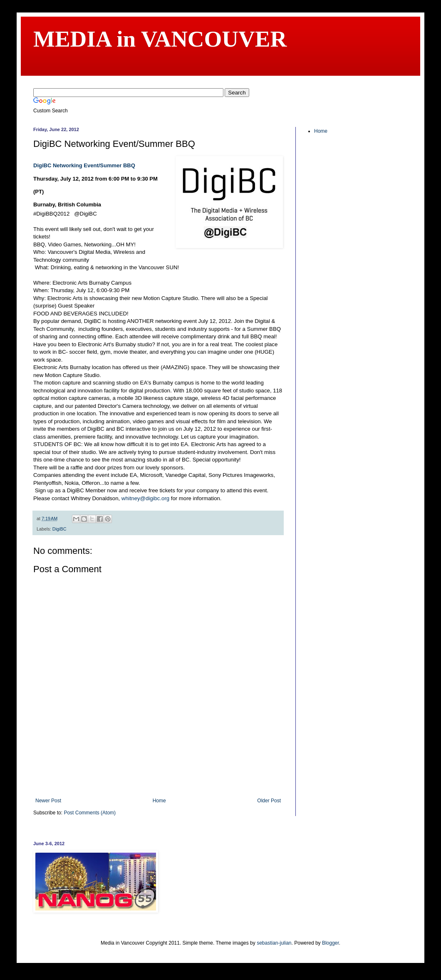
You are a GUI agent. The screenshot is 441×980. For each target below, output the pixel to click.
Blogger (331, 943)
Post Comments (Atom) (90, 813)
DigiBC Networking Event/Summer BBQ (84, 165)
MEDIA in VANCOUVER (160, 39)
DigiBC (59, 529)
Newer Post (48, 801)
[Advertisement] (158, 775)
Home (159, 801)
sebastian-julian (274, 943)
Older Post (269, 801)
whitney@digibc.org (145, 498)
